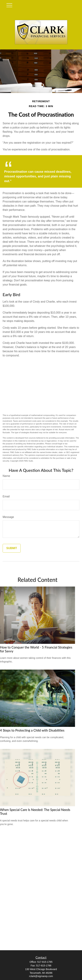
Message (8, 517)
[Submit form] (12, 548)
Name (6, 476)
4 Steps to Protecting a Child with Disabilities (32, 730)
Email (6, 496)
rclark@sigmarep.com (41, 976)
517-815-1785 (45, 962)
